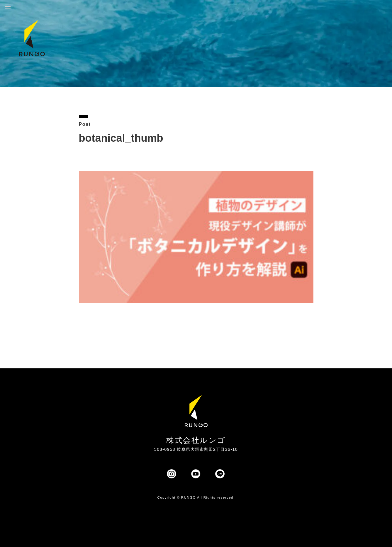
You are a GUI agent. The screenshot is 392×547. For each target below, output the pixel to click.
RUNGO (189, 497)
